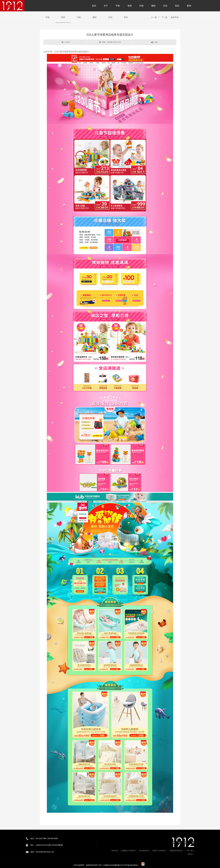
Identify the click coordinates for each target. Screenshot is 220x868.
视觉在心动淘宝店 (159, 851)
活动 (165, 6)
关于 (106, 6)
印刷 (141, 6)
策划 (177, 6)
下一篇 (164, 17)
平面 (118, 6)
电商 (130, 6)
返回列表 (175, 17)
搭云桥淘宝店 (144, 851)
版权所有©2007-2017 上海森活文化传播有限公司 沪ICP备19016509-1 (113, 865)
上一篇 (154, 17)
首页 (94, 6)
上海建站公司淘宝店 (128, 851)
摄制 (153, 6)
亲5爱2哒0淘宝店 (176, 851)
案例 (189, 6)
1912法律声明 (79, 865)
